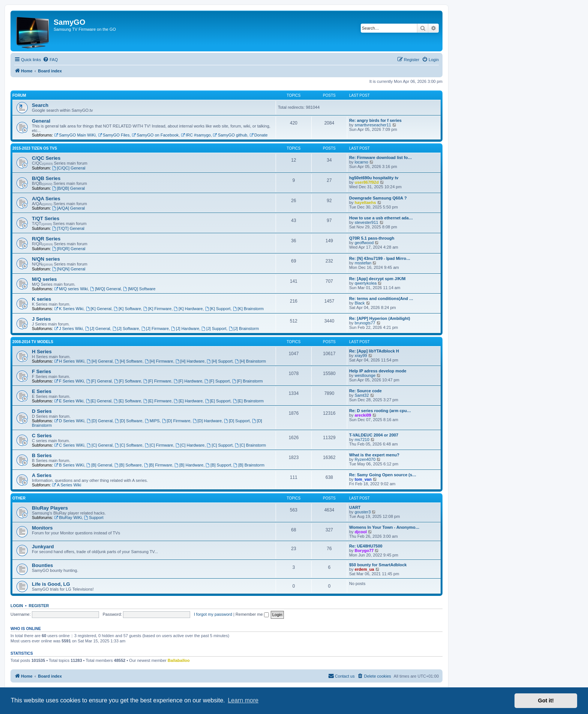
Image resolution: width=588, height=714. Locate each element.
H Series (42, 352)
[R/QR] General (69, 249)
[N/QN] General (69, 269)
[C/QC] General (69, 168)
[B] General (99, 465)
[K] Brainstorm (248, 309)
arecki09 (363, 415)
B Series (42, 455)
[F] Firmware (157, 381)
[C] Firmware (159, 445)
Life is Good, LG (51, 584)
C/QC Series (46, 158)
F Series (41, 371)
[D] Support (237, 421)
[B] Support (219, 465)
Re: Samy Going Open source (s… (383, 475)
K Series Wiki (69, 309)
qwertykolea (366, 283)
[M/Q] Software (139, 289)
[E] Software (127, 401)
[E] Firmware (157, 401)
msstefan (363, 263)
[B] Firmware (158, 465)
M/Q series (44, 279)
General (41, 121)
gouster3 (363, 512)
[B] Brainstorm (249, 465)
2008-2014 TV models (33, 342)
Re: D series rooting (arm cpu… (380, 411)
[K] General (99, 309)
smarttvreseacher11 (373, 125)
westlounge (365, 375)
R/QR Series (46, 239)
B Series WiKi (69, 465)
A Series (42, 475)
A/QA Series (46, 199)
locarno (361, 162)
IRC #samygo (196, 135)
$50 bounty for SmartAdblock (378, 565)
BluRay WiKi (68, 517)
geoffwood (364, 243)
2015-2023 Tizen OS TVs (35, 148)
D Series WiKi (69, 421)
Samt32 (362, 395)
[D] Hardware (207, 421)
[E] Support (218, 401)
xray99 (361, 355)
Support (94, 517)
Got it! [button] (546, 700)
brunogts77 (365, 323)
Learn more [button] (243, 700)
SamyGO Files (114, 135)
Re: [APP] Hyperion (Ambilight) (380, 318)
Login (17, 606)
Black (360, 303)
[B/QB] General (68, 188)
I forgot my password (213, 614)
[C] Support (220, 445)
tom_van (363, 479)
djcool (361, 532)
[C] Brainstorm (250, 445)
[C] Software (128, 445)
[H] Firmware (159, 361)
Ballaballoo (179, 660)
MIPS (152, 421)
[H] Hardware (190, 361)
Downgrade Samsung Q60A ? (378, 198)
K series (41, 299)
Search (40, 105)
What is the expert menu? (374, 455)
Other (19, 498)
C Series (42, 436)
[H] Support (220, 361)
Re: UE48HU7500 (366, 546)
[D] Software (128, 421)
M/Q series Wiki (71, 289)
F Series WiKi (69, 381)
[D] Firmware (176, 421)
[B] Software (128, 465)
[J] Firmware (155, 328)
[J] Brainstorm (244, 328)
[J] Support (214, 328)
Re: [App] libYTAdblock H (374, 351)
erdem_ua (364, 569)
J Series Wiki (68, 328)
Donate (258, 135)
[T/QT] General (68, 228)
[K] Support (218, 309)
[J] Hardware (185, 328)
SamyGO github (230, 135)
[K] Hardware (188, 309)
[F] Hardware (188, 381)
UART (355, 507)
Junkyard (43, 547)
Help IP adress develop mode (378, 371)
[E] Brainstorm (248, 401)
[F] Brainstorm (247, 381)
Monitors (42, 528)
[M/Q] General (105, 289)
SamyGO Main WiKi (75, 135)
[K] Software (127, 309)
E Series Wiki (69, 401)
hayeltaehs (365, 202)
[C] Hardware (190, 445)
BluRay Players (50, 508)
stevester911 (367, 222)
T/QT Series (46, 218)
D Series (42, 411)
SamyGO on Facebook (155, 135)
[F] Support (217, 381)
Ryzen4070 (365, 459)
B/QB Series (46, 178)
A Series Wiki (67, 485)
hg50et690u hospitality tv (374, 178)
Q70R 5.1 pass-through (372, 238)
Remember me (252, 614)
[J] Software (126, 328)
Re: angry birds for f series (375, 120)
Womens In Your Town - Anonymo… (384, 527)
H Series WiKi (69, 361)
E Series (42, 391)
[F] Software (127, 381)
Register (39, 606)
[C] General (100, 445)
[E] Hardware (188, 401)
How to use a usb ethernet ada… (381, 218)
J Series (41, 319)
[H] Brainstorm (250, 361)
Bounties (42, 565)
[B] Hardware (189, 465)
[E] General (99, 401)
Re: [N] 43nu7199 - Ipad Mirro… (380, 258)
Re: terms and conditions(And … (381, 298)
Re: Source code (365, 391)
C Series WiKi (69, 445)
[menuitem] (50, 60)
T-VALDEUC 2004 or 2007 (374, 435)
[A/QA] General (68, 208)
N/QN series (46, 259)
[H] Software (128, 361)
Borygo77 (364, 550)
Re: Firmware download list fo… (380, 157)
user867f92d (367, 182)
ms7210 (362, 439)
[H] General (100, 361)
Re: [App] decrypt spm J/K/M (377, 279)
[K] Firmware (157, 309)
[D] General (100, 421)
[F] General (99, 381)
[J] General (98, 328)
